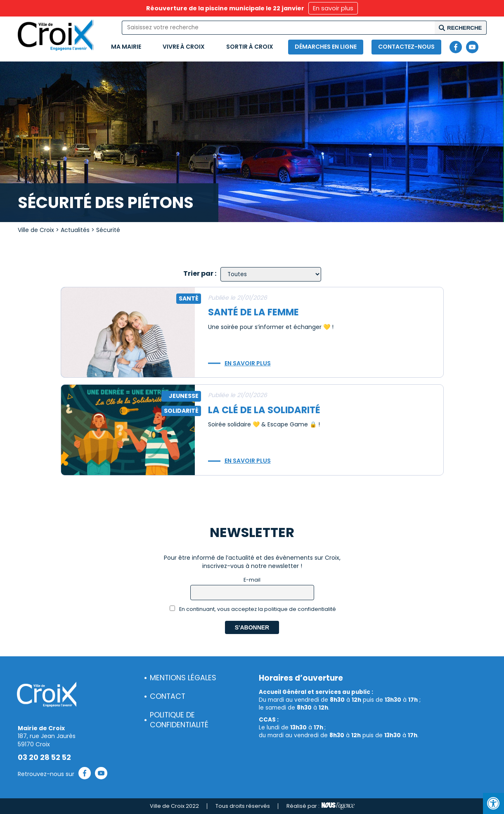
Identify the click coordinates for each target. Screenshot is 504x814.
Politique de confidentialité (179, 720)
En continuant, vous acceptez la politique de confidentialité (253, 609)
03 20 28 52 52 (44, 757)
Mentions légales (183, 678)
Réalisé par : (321, 806)
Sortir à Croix (250, 47)
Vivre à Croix (184, 47)
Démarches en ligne (326, 47)
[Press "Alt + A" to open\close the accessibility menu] (493, 803)
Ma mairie (126, 47)
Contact (168, 696)
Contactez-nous (406, 47)
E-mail (252, 580)
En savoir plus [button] (333, 8)
